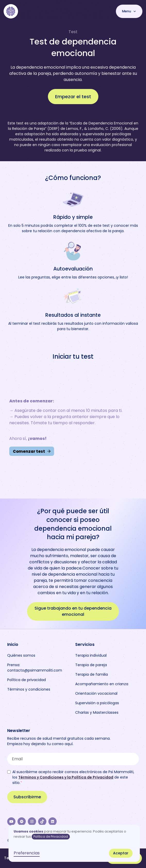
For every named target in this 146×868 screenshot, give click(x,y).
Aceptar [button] (121, 853)
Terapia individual (91, 655)
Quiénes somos (21, 655)
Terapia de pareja (91, 665)
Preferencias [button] (27, 853)
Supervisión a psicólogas (97, 703)
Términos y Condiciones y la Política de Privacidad (66, 777)
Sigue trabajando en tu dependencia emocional (73, 611)
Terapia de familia (92, 674)
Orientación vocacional (96, 693)
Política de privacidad (27, 680)
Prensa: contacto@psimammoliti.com (35, 668)
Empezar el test (73, 97)
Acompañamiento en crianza (102, 684)
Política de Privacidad (51, 837)
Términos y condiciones (29, 689)
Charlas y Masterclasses (97, 712)
